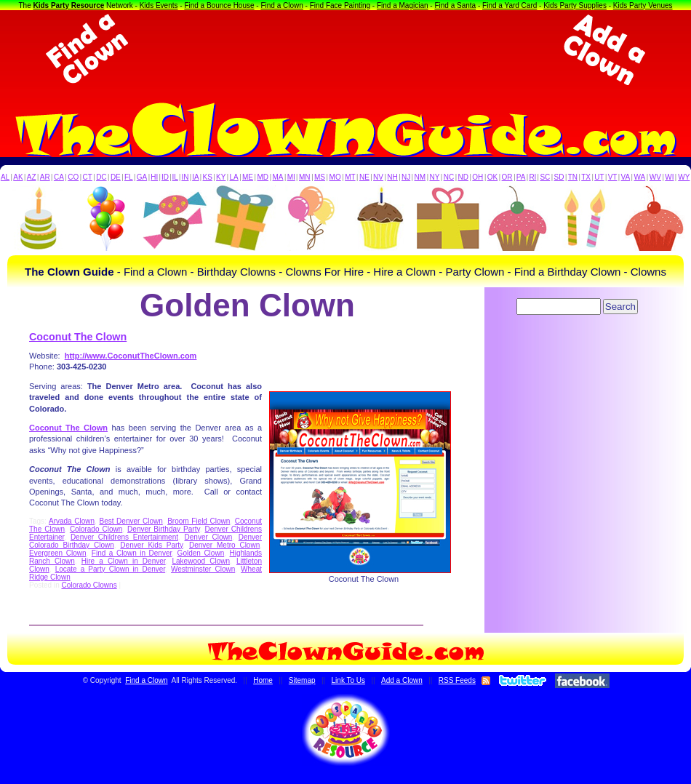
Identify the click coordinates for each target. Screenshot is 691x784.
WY (684, 177)
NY (434, 177)
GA (142, 177)
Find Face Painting (340, 5)
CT (88, 177)
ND (463, 177)
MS (320, 177)
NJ (406, 177)
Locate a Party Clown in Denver (111, 569)
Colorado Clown (96, 529)
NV (378, 177)
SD (559, 177)
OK (492, 177)
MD (263, 177)
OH (478, 177)
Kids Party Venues (643, 5)
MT (350, 177)
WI (669, 177)
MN (305, 177)
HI (154, 177)
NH (392, 177)
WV (655, 177)
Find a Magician (403, 5)
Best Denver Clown (131, 521)
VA (626, 177)
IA (195, 177)
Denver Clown (209, 537)
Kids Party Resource (69, 5)
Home (263, 680)
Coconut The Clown (78, 337)
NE (364, 177)
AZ (32, 177)
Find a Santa (455, 5)
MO (335, 177)
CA (59, 177)
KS (208, 177)
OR (507, 177)
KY (221, 177)
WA (640, 177)
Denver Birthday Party (164, 529)
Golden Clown (201, 553)
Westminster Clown (203, 569)
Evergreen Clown (57, 553)
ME (248, 177)
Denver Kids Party (151, 545)
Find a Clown (281, 5)
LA (234, 177)
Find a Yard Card (510, 5)
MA (278, 177)
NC (449, 177)
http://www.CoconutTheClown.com (131, 356)
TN (573, 177)
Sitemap (302, 680)
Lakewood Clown (201, 561)
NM (420, 177)
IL (175, 177)
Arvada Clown (72, 521)
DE (116, 177)
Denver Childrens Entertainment (124, 537)
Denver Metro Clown (224, 545)
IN (185, 177)
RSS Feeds (457, 680)
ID (165, 177)
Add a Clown (402, 680)
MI (291, 177)
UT (599, 177)
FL (129, 177)
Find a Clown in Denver (132, 553)
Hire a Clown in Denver (124, 561)
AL (5, 177)
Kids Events (159, 5)
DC (101, 177)
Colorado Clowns (89, 585)
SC (545, 177)
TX (586, 177)
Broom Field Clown (199, 521)
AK (18, 177)
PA (521, 177)
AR (45, 177)
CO (73, 177)
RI (532, 177)
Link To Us (349, 680)
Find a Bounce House (219, 5)
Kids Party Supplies (575, 5)
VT (613, 177)
